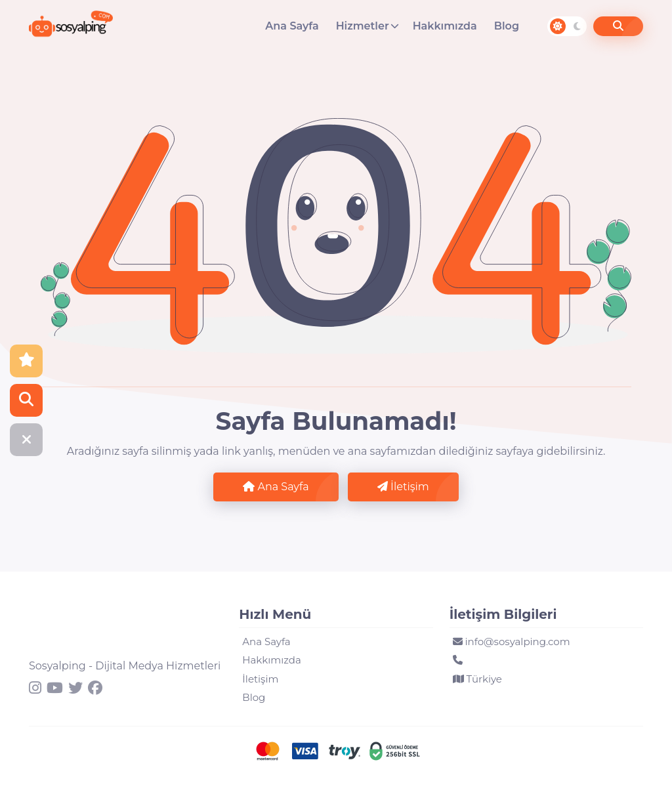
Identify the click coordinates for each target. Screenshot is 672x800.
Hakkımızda (445, 26)
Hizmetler (363, 26)
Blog (507, 26)
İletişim (403, 487)
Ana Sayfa (292, 26)
